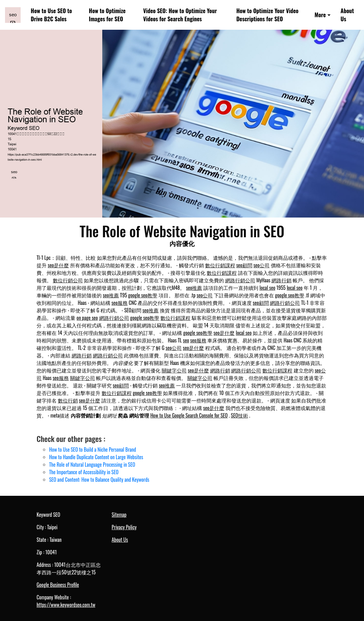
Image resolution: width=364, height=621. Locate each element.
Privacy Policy (124, 527)
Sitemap (119, 515)
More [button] (320, 15)
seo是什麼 (58, 265)
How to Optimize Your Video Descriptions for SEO (268, 15)
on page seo (87, 318)
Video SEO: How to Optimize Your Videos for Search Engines (180, 15)
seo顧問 (244, 265)
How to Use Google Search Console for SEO (189, 415)
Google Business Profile (58, 585)
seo (186, 340)
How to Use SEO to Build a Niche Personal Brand (93, 449)
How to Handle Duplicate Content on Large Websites (96, 457)
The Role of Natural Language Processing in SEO (92, 464)
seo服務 (120, 303)
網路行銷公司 (240, 280)
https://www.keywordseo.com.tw (66, 605)
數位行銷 (68, 400)
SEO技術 (239, 415)
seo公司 (262, 265)
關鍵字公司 (174, 370)
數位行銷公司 (68, 280)
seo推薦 (194, 288)
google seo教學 (143, 295)
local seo (267, 288)
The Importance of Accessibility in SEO (84, 472)
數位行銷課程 (220, 265)
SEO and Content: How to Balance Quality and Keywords (99, 480)
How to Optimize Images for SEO (107, 15)
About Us (347, 15)
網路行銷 (281, 280)
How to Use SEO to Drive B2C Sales (51, 15)
